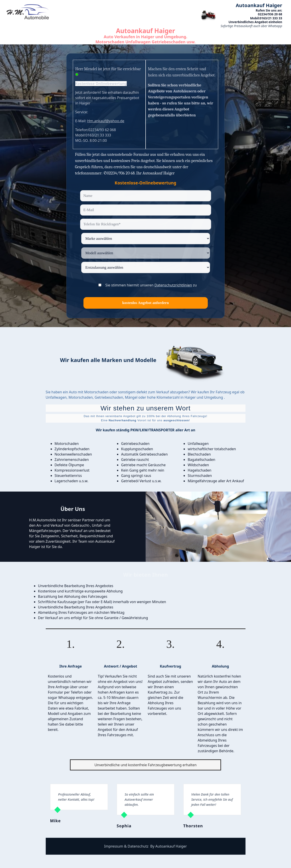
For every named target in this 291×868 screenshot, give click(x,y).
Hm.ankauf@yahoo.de (106, 121)
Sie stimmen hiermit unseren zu (151, 285)
